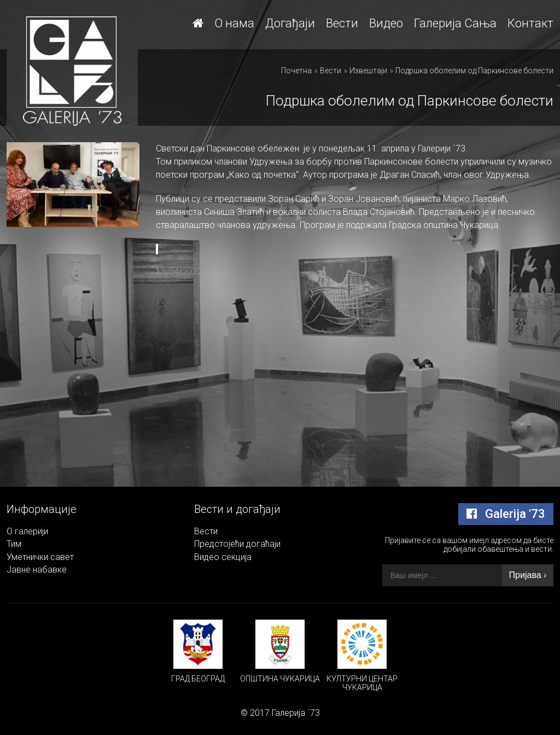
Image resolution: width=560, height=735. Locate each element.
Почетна (296, 71)
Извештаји (368, 71)
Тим (14, 544)
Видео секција (223, 557)
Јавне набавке (37, 570)
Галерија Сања (455, 23)
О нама (234, 23)
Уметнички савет (40, 557)
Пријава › (528, 575)
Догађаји (290, 23)
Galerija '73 (506, 514)
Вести (342, 23)
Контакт (530, 23)
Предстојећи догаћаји (237, 544)
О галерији (27, 531)
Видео (386, 23)
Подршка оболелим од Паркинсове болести (474, 71)
